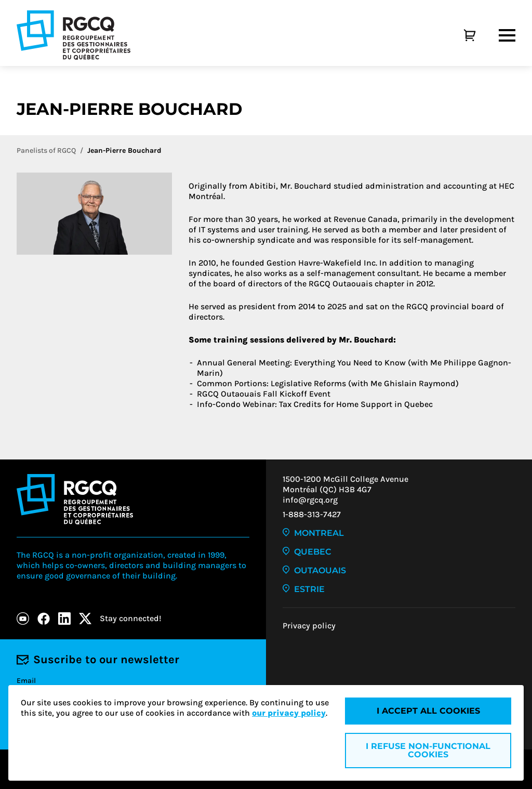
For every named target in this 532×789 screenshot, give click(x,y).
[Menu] (507, 35)
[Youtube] (23, 619)
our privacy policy (289, 713)
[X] (85, 619)
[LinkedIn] (64, 619)
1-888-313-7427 (312, 514)
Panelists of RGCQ (46, 150)
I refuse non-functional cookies (428, 750)
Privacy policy (309, 626)
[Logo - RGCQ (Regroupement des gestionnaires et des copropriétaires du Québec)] (74, 35)
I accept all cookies (428, 711)
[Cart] (458, 35)
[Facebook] (44, 619)
